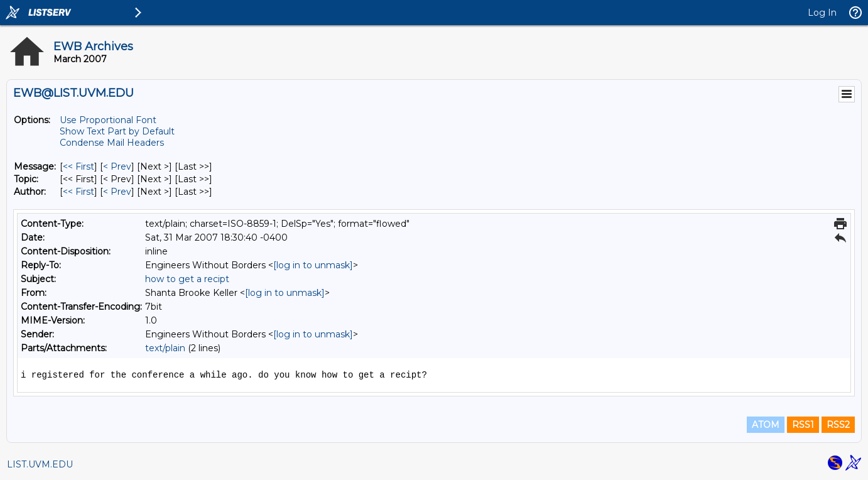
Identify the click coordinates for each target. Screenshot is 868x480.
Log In (822, 13)
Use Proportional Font (108, 120)
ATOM (766, 425)
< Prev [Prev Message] (117, 166)
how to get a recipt (187, 279)
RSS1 (803, 425)
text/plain (165, 348)
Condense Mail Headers (112, 143)
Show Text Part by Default (117, 131)
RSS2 (838, 425)
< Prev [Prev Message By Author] (117, 192)
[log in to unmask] (313, 265)
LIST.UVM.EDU (40, 464)
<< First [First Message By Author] (79, 192)
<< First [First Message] (79, 166)
